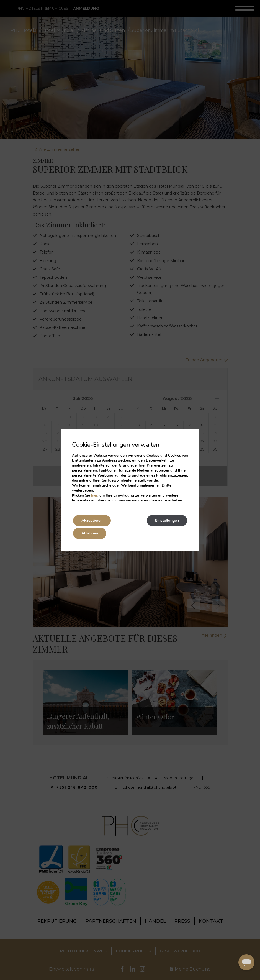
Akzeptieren (92, 520)
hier (94, 495)
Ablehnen (90, 533)
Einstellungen (167, 520)
